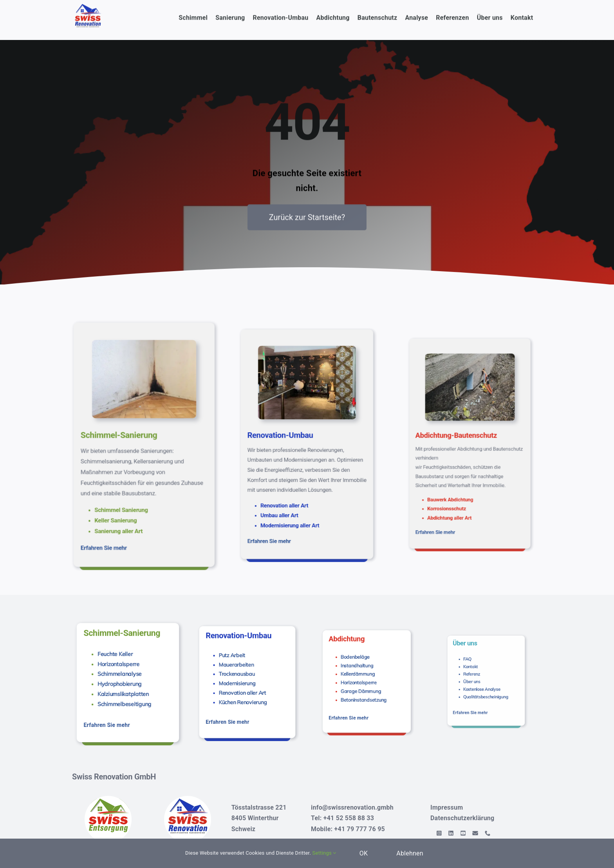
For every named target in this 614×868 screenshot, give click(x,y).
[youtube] (474, 833)
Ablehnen (410, 853)
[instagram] (461, 833)
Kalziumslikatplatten (125, 685)
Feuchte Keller (121, 663)
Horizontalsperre (123, 669)
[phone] (487, 833)
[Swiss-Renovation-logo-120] (188, 799)
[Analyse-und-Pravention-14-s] (144, 387)
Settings (324, 853)
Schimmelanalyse (123, 674)
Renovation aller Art (245, 682)
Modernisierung (243, 679)
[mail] (480, 833)
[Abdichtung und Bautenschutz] (470, 404)
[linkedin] (467, 833)
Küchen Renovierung (245, 687)
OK (364, 853)
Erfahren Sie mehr (122, 496)
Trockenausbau (243, 674)
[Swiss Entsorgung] (108, 799)
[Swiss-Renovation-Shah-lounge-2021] (307, 398)
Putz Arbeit (240, 666)
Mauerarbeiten (242, 670)
